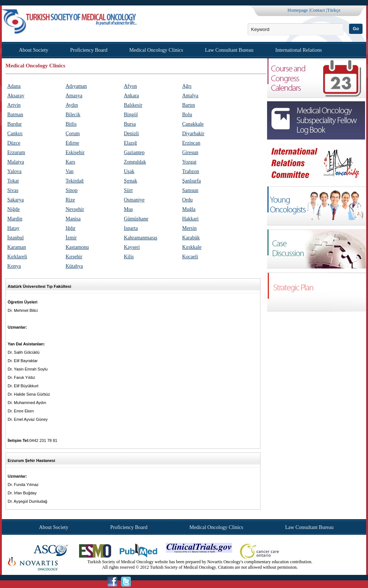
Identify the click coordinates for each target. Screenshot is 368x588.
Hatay (13, 228)
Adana (14, 86)
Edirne (72, 143)
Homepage (298, 10)
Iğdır (71, 228)
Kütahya (74, 266)
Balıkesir (133, 105)
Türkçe (334, 10)
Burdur (15, 124)
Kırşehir (74, 257)
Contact (317, 10)
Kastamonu (77, 247)
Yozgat (189, 162)
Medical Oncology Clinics (156, 50)
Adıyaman (76, 86)
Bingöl (131, 115)
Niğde (13, 209)
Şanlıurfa (191, 181)
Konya (14, 266)
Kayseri (132, 247)
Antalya (190, 96)
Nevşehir (75, 209)
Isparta (131, 228)
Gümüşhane (136, 219)
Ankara (131, 96)
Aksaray (16, 96)
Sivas (13, 190)
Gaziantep (134, 152)
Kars (70, 162)
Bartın (189, 105)
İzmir (71, 238)
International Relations (299, 50)
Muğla (189, 209)
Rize (70, 200)
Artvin (14, 105)
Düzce (14, 143)
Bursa (130, 124)
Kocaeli (190, 257)
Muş (128, 209)
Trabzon (191, 171)
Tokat (13, 181)
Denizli (131, 134)
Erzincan (191, 143)
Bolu (187, 115)
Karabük (191, 238)
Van (70, 171)
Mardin (15, 219)
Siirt (128, 190)
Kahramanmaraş (141, 238)
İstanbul (15, 238)
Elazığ (130, 143)
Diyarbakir (193, 134)
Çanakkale (193, 124)
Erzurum (16, 152)
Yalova (14, 171)
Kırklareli (17, 257)
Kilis (129, 257)
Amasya (74, 96)
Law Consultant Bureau (229, 50)
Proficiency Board (89, 50)
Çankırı (15, 134)
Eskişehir (75, 152)
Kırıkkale (192, 247)
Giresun (190, 152)
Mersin (189, 228)
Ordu (187, 200)
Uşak (129, 171)
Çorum (73, 134)
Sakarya (15, 200)
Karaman (17, 247)
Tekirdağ (75, 181)
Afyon (130, 86)
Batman (15, 115)
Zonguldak (135, 162)
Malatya (16, 162)
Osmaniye (134, 200)
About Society (34, 50)
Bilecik (73, 115)
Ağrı (187, 86)
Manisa (73, 219)
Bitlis (71, 124)
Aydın (72, 105)
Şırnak (131, 181)
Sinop (72, 190)
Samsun (190, 190)
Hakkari (190, 219)
